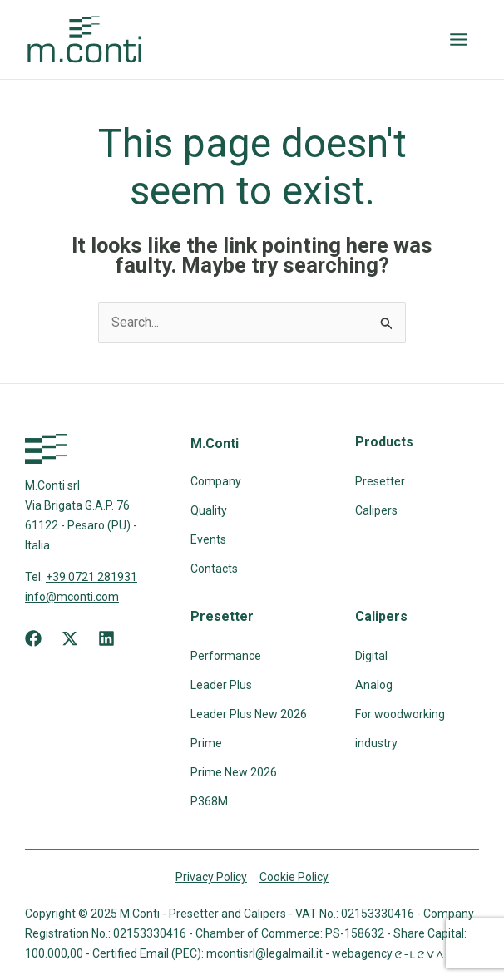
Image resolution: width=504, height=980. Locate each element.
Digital (371, 656)
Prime (206, 743)
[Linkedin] (106, 638)
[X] (70, 638)
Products (384, 442)
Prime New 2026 (234, 772)
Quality (209, 510)
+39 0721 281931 (91, 577)
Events (208, 539)
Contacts (214, 569)
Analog (374, 685)
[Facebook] (33, 638)
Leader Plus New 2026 (249, 714)
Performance (226, 656)
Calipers (376, 510)
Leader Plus (221, 685)
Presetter (380, 481)
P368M (209, 801)
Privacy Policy (211, 877)
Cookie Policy (294, 877)
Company (216, 481)
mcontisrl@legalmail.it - (269, 953)
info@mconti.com (72, 597)
